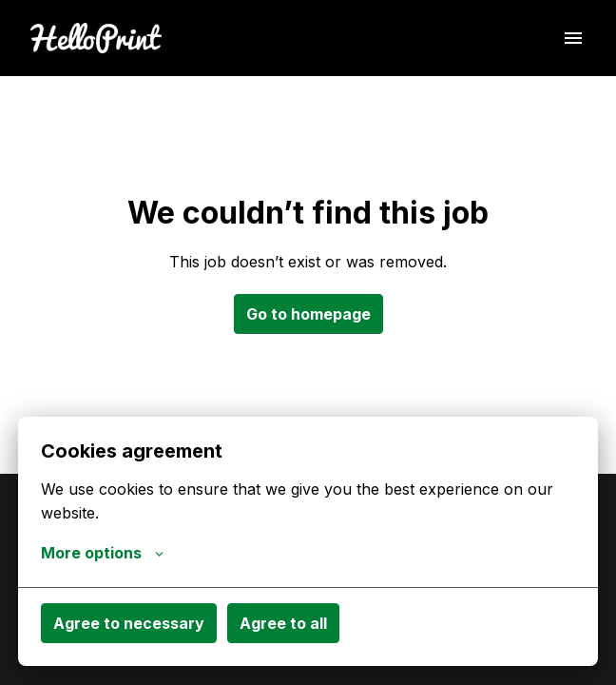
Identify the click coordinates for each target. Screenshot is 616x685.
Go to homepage (308, 314)
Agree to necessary (129, 623)
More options (102, 553)
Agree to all (283, 623)
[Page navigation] (573, 38)
